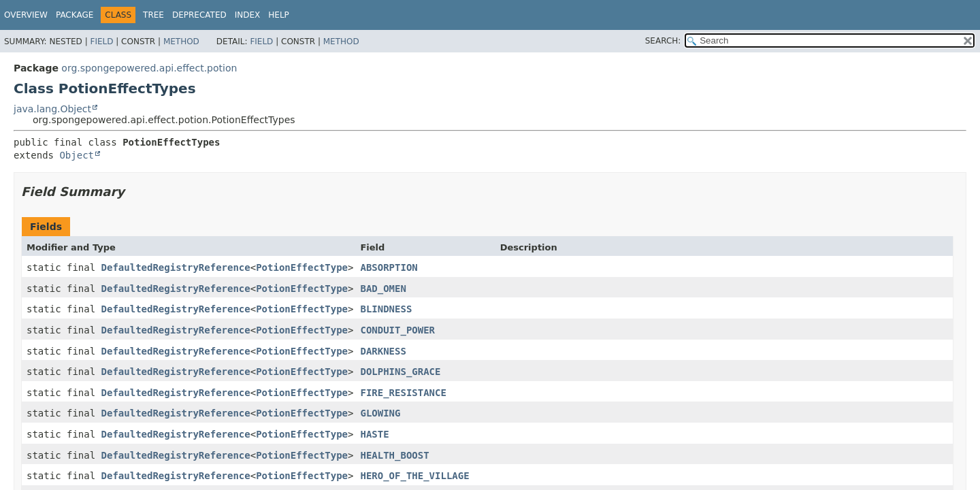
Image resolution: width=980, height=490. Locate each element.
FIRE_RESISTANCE (403, 393)
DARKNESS (383, 351)
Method (181, 42)
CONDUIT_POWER (397, 330)
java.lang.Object (52, 109)
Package (75, 15)
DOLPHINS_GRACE (400, 372)
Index (248, 15)
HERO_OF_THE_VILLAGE (414, 476)
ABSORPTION (389, 267)
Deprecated (199, 15)
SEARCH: (663, 41)
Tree (153, 15)
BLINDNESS (386, 309)
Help (279, 15)
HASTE (374, 434)
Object (77, 155)
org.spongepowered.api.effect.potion (149, 68)
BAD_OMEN (383, 289)
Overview (26, 15)
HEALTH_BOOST (394, 455)
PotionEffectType (302, 267)
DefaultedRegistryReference (176, 267)
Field (101, 42)
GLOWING (380, 413)
